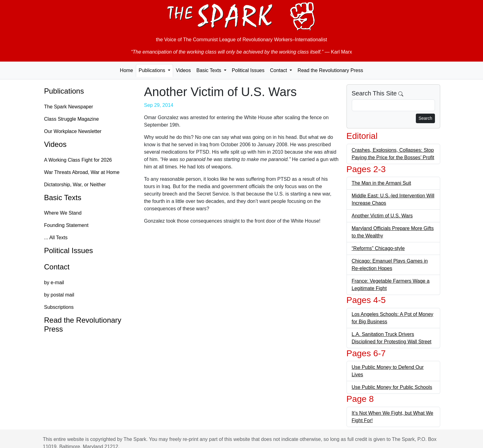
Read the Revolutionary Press (330, 70)
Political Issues (248, 70)
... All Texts (56, 238)
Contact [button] (279, 70)
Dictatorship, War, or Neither (75, 185)
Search (425, 118)
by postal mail (59, 295)
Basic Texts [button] (209, 70)
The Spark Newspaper (69, 107)
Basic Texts (63, 198)
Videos (183, 70)
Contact (57, 267)
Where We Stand (63, 213)
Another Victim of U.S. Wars (382, 216)
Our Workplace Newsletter (73, 131)
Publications (64, 91)
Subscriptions (59, 307)
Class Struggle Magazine (71, 119)
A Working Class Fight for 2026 (78, 160)
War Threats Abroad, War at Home (82, 172)
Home (126, 70)
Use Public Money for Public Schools (392, 387)
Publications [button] (153, 70)
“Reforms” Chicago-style (378, 248)
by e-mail (54, 283)
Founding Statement (66, 225)
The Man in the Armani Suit (382, 183)
